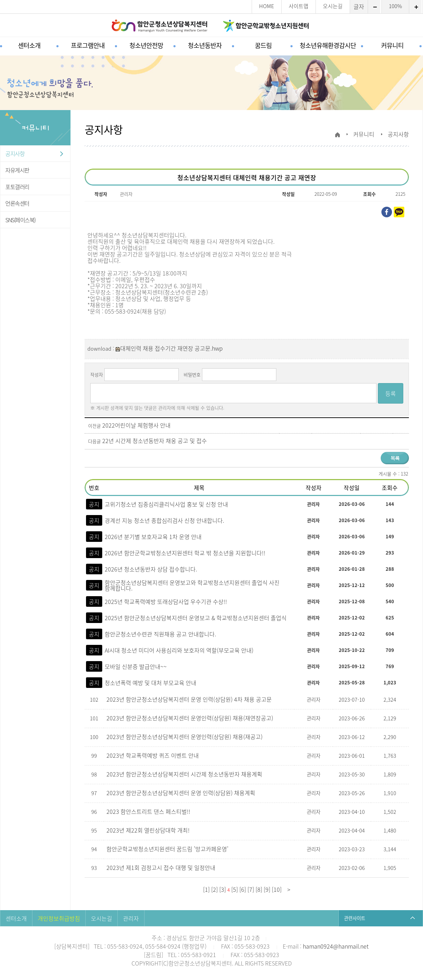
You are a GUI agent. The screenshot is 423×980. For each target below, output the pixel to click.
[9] (267, 889)
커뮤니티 (392, 45)
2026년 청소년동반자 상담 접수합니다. (151, 569)
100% (395, 6)
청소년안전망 (146, 45)
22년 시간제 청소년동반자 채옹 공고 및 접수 (155, 441)
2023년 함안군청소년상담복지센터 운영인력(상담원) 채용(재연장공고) (191, 718)
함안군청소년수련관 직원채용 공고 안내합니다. (160, 634)
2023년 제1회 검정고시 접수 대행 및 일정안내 (162, 867)
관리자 (131, 918)
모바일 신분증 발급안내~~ (136, 666)
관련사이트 (355, 918)
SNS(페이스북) (20, 220)
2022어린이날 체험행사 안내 (136, 425)
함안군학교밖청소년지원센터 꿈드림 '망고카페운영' (168, 849)
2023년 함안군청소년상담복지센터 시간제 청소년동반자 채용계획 (185, 774)
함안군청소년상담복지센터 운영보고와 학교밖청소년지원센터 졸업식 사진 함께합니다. (192, 585)
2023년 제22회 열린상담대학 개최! (149, 830)
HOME (267, 6)
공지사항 (15, 153)
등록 (391, 393)
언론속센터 (17, 203)
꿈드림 (263, 45)
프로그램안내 (88, 45)
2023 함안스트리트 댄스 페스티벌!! (149, 811)
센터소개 (29, 45)
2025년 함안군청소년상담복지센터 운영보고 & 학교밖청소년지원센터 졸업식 (196, 618)
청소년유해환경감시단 (328, 45)
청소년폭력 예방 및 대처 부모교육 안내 (151, 683)
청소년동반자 (205, 45)
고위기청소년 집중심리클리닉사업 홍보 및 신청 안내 (166, 504)
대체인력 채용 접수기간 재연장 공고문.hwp (169, 348)
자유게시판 (17, 170)
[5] (235, 889)
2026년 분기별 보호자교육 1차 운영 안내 (153, 537)
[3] (223, 889)
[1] (206, 889)
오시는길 (333, 6)
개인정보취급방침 (59, 918)
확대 (415, 7)
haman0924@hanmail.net (336, 946)
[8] (259, 889)
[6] (243, 889)
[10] (277, 889)
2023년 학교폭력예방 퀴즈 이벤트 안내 (153, 755)
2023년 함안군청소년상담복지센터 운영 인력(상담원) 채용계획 (182, 793)
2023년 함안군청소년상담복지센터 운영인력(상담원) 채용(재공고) (185, 737)
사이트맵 (299, 6)
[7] (251, 889)
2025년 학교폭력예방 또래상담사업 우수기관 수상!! (166, 601)
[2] (214, 889)
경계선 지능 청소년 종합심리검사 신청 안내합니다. (164, 520)
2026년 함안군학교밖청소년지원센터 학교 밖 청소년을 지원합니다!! (185, 553)
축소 (374, 7)
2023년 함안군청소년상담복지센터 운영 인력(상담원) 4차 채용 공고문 (190, 699)
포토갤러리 (17, 187)
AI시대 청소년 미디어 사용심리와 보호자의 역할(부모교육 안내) (179, 650)
